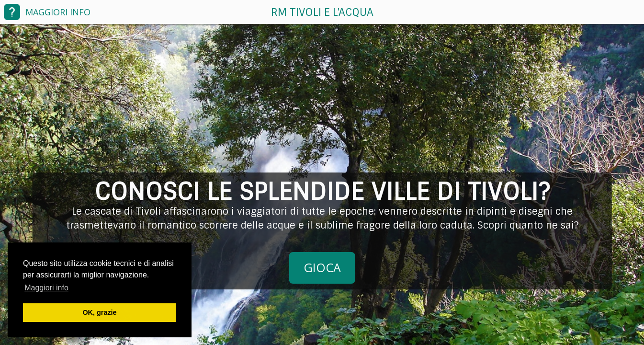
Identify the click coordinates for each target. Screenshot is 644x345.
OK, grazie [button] (99, 312)
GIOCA (322, 267)
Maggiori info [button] (46, 288)
